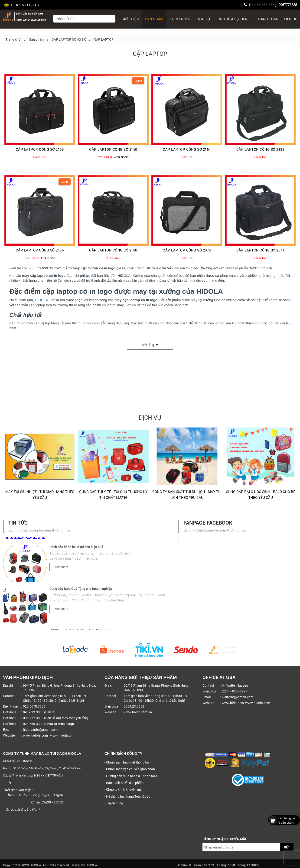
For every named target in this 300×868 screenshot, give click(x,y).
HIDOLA (41, 300)
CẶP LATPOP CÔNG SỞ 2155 (40, 149)
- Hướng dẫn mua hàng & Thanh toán (131, 776)
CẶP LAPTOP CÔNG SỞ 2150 (113, 149)
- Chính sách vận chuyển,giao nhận (130, 769)
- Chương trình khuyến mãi (124, 789)
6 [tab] (163, 508)
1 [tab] (128, 508)
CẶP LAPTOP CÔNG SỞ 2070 (187, 250)
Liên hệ (291, 19)
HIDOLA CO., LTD (22, 5)
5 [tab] (156, 508)
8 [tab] (177, 508)
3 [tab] (142, 508)
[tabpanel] (40, 466)
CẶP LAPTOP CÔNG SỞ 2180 (113, 250)
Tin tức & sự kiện (232, 19)
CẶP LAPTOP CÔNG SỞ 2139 (260, 149)
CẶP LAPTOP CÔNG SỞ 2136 (40, 250)
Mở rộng (148, 345)
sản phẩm (283, 820)
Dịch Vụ (203, 19)
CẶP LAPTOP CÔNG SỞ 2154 (187, 149)
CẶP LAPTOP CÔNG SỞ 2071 (260, 250)
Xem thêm (61, 569)
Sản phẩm (154, 19)
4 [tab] (149, 508)
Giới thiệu (130, 19)
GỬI (287, 847)
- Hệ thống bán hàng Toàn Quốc (127, 796)
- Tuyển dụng (114, 803)
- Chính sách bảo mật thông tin (127, 762)
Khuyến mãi (180, 19)
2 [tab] (135, 508)
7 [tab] (170, 508)
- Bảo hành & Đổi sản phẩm (124, 783)
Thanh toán (267, 19)
